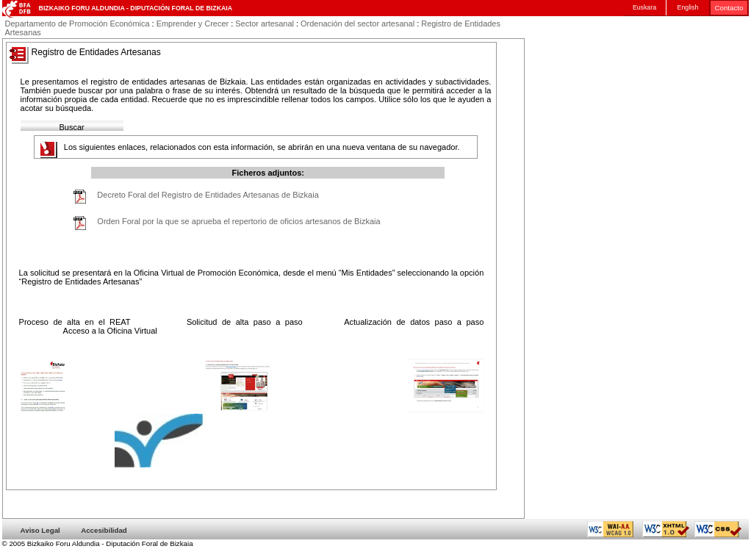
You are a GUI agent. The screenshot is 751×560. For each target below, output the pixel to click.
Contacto (729, 8)
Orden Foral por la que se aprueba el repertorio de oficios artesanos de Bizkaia (238, 221)
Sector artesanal (265, 24)
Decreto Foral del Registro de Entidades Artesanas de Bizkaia (208, 195)
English (688, 7)
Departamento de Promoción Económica (78, 24)
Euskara (644, 7)
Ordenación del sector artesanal (357, 24)
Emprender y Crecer (193, 24)
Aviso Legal (40, 530)
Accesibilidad (104, 530)
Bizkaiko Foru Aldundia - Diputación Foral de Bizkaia (136, 8)
